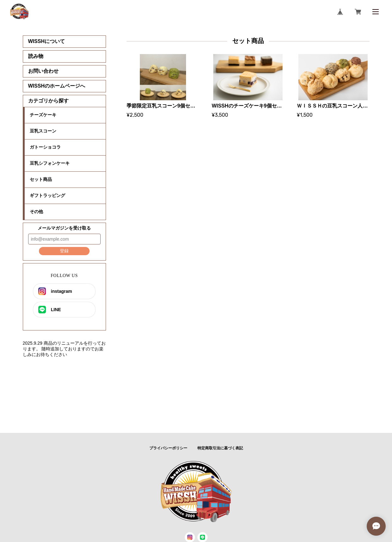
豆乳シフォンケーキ (50, 163)
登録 (64, 251)
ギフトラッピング (47, 195)
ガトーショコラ (45, 147)
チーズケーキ (43, 115)
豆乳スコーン (43, 131)
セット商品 (41, 179)
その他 (36, 212)
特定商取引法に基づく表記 (220, 448)
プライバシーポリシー (168, 448)
